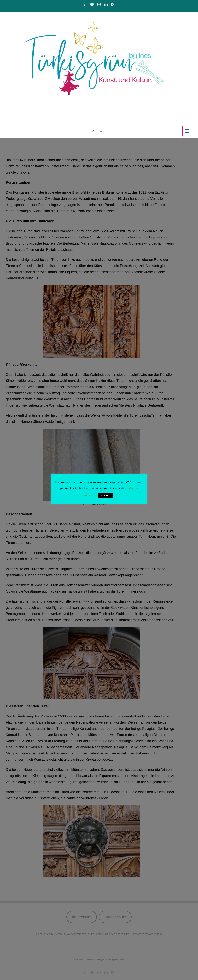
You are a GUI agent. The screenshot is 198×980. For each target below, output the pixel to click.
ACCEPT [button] (106, 496)
